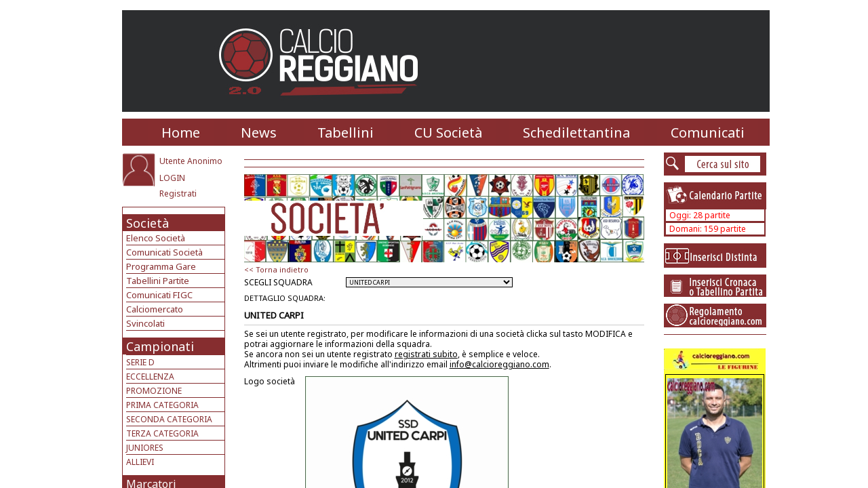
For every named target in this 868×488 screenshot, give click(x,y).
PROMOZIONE (154, 391)
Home (181, 133)
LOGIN (172, 178)
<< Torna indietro (276, 269)
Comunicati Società (164, 252)
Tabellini (346, 133)
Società (147, 223)
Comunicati (708, 133)
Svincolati (145, 323)
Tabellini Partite (158, 281)
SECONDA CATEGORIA (169, 419)
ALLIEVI (140, 462)
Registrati (178, 194)
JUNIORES (145, 448)
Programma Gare (161, 266)
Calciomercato (155, 309)
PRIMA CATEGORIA (162, 405)
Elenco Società (156, 238)
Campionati (160, 346)
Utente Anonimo (191, 161)
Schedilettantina (576, 133)
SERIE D (140, 362)
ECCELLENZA (150, 377)
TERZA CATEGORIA (162, 433)
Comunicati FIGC (159, 295)
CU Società (448, 133)
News (259, 133)
